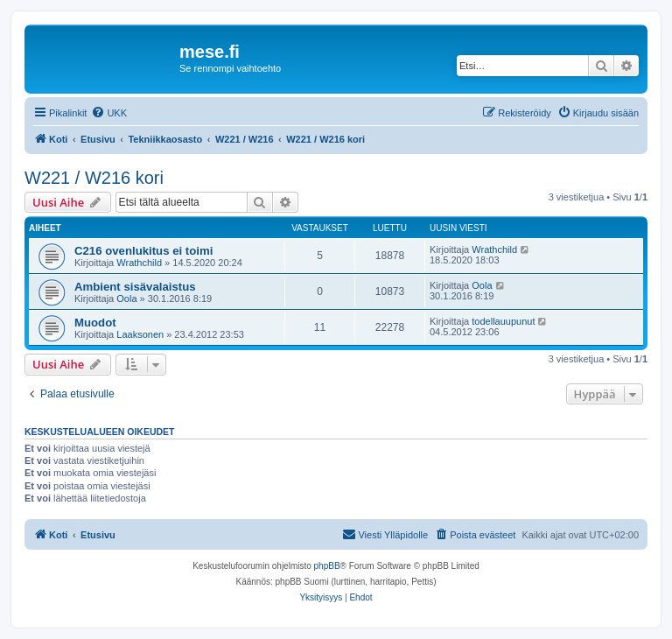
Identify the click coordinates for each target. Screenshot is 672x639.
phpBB (327, 566)
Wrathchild (139, 263)
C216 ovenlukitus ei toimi (143, 251)
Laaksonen (140, 334)
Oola (126, 298)
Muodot (95, 323)
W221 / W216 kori (94, 178)
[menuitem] (109, 113)
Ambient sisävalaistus (135, 287)
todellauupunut (503, 321)
